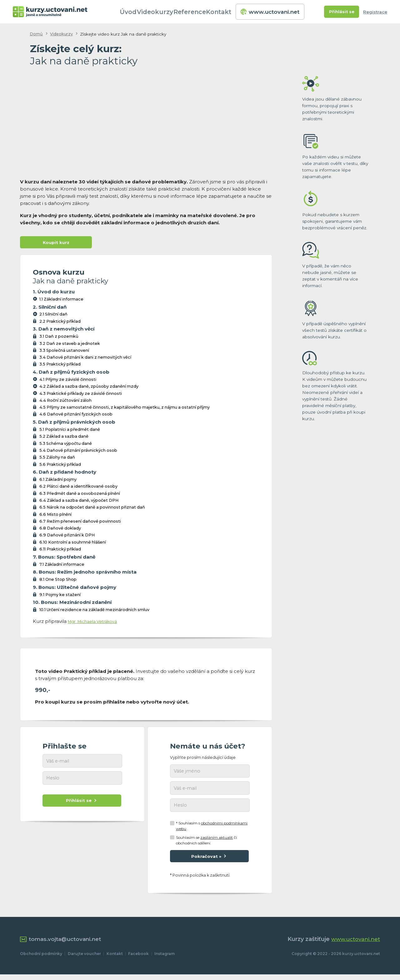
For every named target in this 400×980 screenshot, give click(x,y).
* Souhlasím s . (212, 830)
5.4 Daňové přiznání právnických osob (78, 452)
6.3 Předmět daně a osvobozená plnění (80, 495)
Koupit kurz (56, 243)
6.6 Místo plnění (55, 516)
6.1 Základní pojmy (58, 481)
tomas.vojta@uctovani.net (63, 945)
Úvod (138, 12)
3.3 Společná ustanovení (64, 352)
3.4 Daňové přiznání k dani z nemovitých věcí (85, 358)
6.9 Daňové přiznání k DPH (67, 537)
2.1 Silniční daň (53, 316)
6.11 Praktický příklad (60, 550)
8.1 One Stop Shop (58, 581)
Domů (36, 34)
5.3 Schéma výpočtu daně (66, 445)
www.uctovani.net (271, 12)
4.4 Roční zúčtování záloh (65, 402)
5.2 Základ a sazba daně (64, 438)
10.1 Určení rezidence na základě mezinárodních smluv (94, 611)
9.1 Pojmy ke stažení (60, 596)
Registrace (375, 12)
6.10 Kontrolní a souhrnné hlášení (73, 543)
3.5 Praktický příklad (60, 366)
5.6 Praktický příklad (60, 466)
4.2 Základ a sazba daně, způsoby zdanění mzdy (89, 388)
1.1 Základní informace (61, 300)
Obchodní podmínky (41, 959)
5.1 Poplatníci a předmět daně (70, 431)
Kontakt (228, 12)
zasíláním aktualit (217, 841)
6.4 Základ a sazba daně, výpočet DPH (79, 502)
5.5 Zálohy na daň (57, 459)
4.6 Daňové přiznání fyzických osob (76, 416)
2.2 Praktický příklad (60, 323)
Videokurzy (165, 12)
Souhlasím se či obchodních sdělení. (206, 844)
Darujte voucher (84, 959)
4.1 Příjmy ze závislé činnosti (68, 381)
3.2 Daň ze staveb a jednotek (70, 345)
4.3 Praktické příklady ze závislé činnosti (81, 395)
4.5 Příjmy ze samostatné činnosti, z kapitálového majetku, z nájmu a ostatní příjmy (125, 409)
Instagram (165, 959)
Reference (198, 12)
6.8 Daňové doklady (60, 529)
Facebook (138, 959)
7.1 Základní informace (62, 566)
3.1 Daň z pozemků (59, 338)
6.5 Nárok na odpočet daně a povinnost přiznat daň (92, 509)
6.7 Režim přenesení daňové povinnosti (80, 522)
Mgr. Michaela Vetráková (97, 622)
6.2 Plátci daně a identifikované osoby (78, 488)
